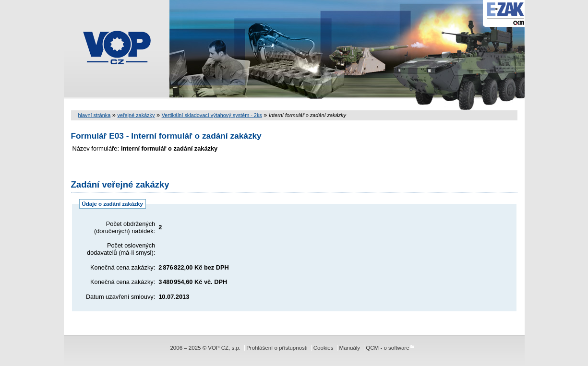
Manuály (350, 348)
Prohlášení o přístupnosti (277, 348)
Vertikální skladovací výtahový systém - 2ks (212, 115)
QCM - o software (387, 348)
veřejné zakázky (136, 115)
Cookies (324, 348)
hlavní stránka (95, 115)
